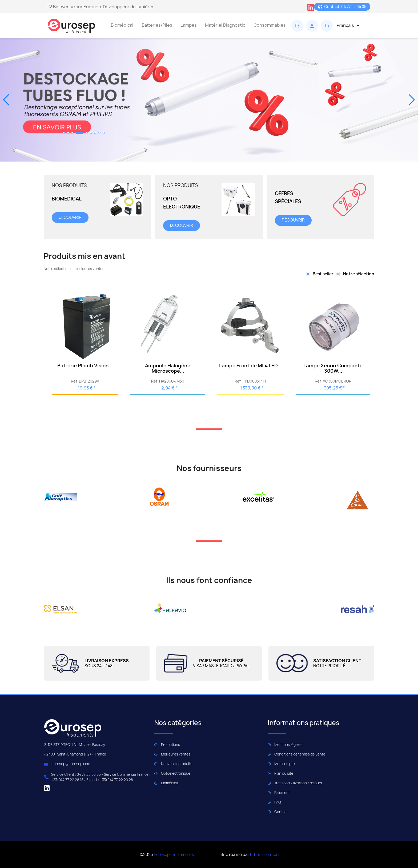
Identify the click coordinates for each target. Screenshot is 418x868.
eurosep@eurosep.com (71, 764)
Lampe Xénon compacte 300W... (333, 368)
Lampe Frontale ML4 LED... (250, 366)
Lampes (189, 25)
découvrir (70, 217)
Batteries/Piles (157, 25)
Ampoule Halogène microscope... (168, 368)
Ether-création (264, 855)
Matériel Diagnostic (225, 25)
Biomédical (122, 25)
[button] (64, 133)
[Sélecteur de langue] (349, 26)
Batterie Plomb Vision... (85, 366)
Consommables (270, 25)
